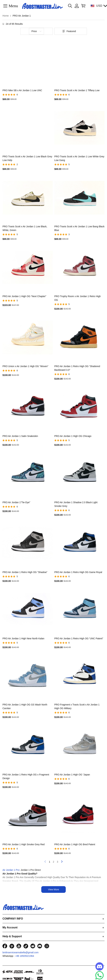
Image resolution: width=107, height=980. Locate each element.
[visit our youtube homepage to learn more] (19, 946)
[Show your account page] (77, 6)
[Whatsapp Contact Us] (100, 975)
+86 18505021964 (25, 956)
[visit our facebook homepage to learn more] (5, 946)
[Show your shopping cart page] (83, 6)
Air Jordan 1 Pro (11, 870)
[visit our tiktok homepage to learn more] (26, 946)
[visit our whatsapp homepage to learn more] (47, 946)
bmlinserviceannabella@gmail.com (21, 952)
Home (6, 16)
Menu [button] (13, 6)
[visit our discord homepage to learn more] (40, 946)
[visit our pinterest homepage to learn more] (12, 946)
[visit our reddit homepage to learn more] (33, 946)
